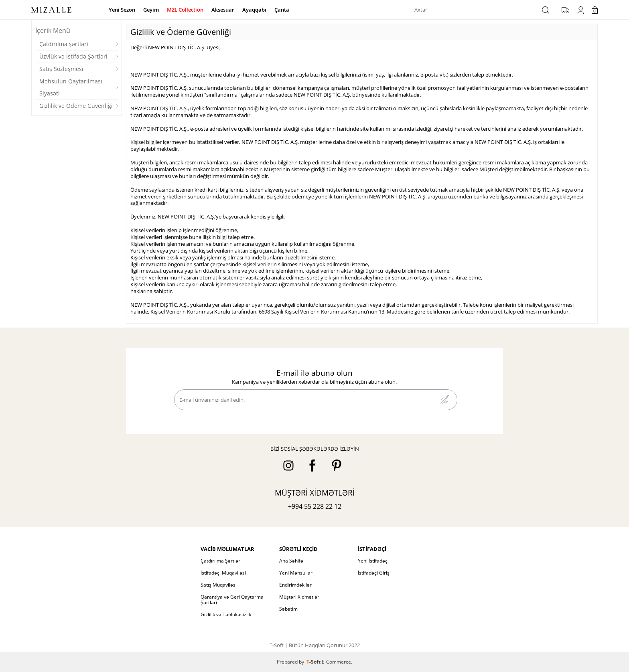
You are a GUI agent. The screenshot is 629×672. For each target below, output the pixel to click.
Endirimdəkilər (295, 585)
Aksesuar (223, 10)
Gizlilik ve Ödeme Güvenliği (76, 106)
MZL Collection (185, 10)
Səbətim (288, 609)
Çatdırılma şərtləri (64, 44)
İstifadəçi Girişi (374, 573)
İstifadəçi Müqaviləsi (223, 573)
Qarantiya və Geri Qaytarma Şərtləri (232, 600)
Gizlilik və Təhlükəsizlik (226, 614)
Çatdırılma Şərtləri (221, 561)
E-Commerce (336, 662)
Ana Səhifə (291, 561)
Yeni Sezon (122, 10)
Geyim (151, 10)
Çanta (282, 10)
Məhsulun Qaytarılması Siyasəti (71, 87)
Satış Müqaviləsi (219, 585)
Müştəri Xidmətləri (300, 597)
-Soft (314, 662)
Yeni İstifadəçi (373, 561)
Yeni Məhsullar (296, 573)
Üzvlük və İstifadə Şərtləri (73, 56)
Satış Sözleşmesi (61, 69)
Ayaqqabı (254, 10)
